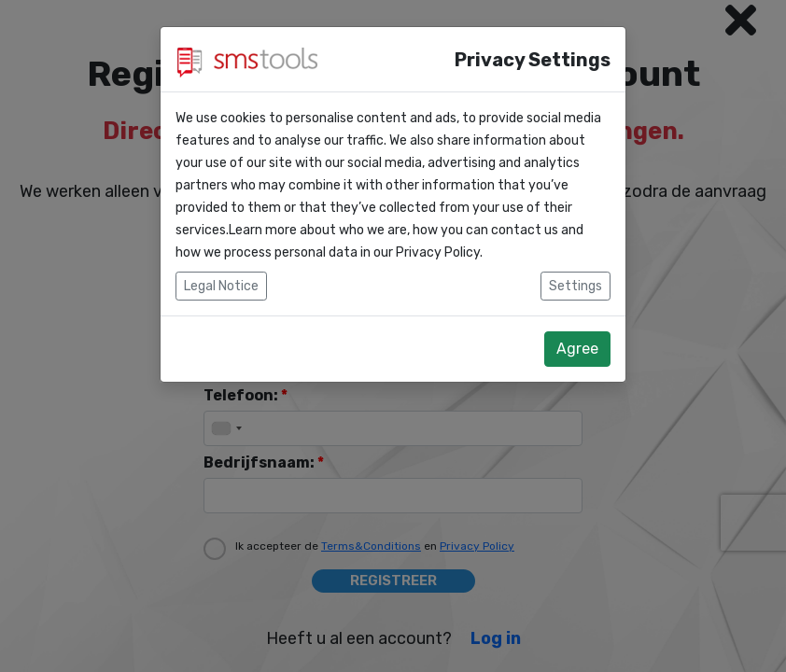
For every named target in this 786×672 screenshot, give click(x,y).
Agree (577, 349)
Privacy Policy (438, 252)
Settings (575, 286)
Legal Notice (221, 286)
